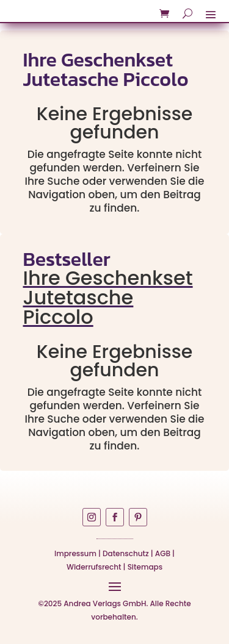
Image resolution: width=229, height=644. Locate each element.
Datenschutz (126, 553)
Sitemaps (145, 567)
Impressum (75, 553)
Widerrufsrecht (94, 567)
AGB (163, 553)
